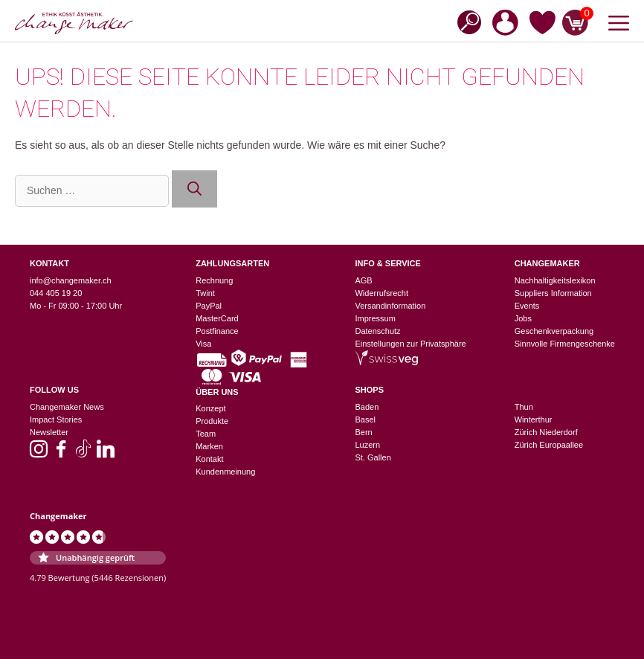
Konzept (210, 408)
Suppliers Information (553, 293)
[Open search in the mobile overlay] (465, 21)
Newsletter (49, 432)
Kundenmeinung (225, 472)
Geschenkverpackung (554, 331)
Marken (209, 446)
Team (206, 434)
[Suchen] (194, 189)
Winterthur (534, 419)
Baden (367, 407)
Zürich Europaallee (549, 445)
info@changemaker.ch (71, 280)
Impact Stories (56, 419)
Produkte (212, 421)
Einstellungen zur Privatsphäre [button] (410, 344)
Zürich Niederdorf (546, 432)
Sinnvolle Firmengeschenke (565, 344)
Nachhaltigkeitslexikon (555, 280)
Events (527, 306)
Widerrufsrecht (381, 293)
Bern (363, 432)
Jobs (523, 318)
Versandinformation (390, 306)
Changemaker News (67, 407)
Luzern (367, 445)
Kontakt (209, 459)
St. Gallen (373, 457)
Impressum (375, 318)
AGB (363, 280)
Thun (524, 407)
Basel (365, 419)
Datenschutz (377, 331)
